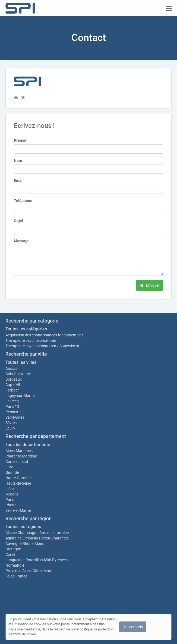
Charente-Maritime (21, 456)
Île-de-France (16, 576)
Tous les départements (28, 445)
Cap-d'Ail (13, 385)
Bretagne (13, 549)
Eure (9, 467)
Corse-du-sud (17, 462)
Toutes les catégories (26, 329)
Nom (18, 160)
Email (19, 181)
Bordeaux (14, 379)
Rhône (11, 505)
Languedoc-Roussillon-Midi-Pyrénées (37, 560)
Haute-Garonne (18, 478)
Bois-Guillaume (18, 374)
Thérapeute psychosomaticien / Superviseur (42, 346)
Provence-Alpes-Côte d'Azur (29, 571)
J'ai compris (133, 627)
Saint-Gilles (15, 417)
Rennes (12, 412)
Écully (10, 428)
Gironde (12, 472)
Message (22, 241)
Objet (19, 221)
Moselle (12, 494)
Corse (10, 554)
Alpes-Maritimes (19, 451)
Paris (10, 500)
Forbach (12, 390)
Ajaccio (12, 368)
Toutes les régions (23, 527)
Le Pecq (12, 401)
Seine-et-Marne (18, 510)
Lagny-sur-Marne (20, 396)
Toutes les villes (21, 362)
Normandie (15, 565)
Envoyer (150, 285)
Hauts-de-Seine (18, 483)
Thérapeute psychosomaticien (31, 340)
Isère (10, 489)
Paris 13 (12, 406)
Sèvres (11, 423)
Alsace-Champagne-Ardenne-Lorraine (37, 533)
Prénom (21, 140)
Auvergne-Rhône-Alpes (25, 544)
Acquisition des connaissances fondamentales (44, 335)
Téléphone (23, 201)
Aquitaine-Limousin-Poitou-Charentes (37, 538)
